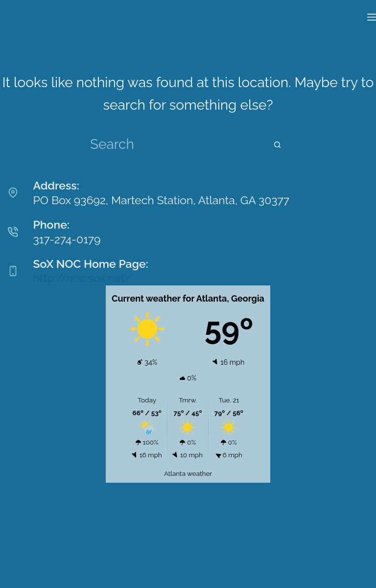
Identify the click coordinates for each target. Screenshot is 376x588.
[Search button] (277, 145)
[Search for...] (179, 145)
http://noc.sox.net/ (82, 278)
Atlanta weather (188, 473)
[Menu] (372, 17)
